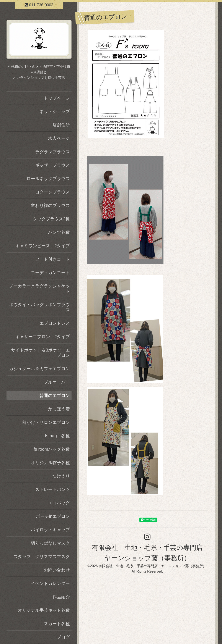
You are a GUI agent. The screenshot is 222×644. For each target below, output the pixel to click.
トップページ (57, 98)
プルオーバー (57, 382)
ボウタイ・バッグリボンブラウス (39, 307)
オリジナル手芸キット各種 (44, 610)
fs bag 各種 (57, 436)
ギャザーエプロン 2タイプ (43, 337)
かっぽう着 (59, 409)
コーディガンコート (50, 273)
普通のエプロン (55, 395)
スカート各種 (57, 624)
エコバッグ (59, 503)
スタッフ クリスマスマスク (42, 557)
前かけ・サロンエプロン (46, 422)
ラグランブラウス (52, 152)
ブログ (63, 637)
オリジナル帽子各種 (50, 463)
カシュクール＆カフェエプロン (39, 369)
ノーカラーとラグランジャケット (39, 289)
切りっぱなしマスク (50, 543)
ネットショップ (55, 111)
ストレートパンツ (52, 489)
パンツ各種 (59, 232)
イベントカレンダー (50, 583)
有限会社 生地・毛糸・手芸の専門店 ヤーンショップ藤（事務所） (152, 566)
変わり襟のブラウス (50, 205)
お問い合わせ (57, 570)
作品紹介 (61, 597)
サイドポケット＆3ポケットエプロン (40, 353)
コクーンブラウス (52, 192)
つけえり (61, 476)
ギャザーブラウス (52, 165)
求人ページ (59, 138)
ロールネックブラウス (48, 179)
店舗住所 (61, 125)
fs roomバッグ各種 (52, 449)
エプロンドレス (55, 323)
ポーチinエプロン (53, 516)
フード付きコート (52, 259)
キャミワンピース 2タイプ (43, 246)
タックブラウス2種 (51, 219)
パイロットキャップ (50, 530)
